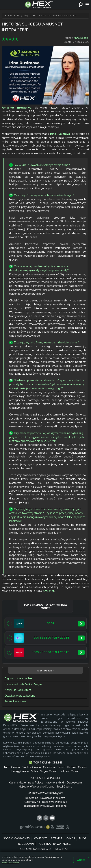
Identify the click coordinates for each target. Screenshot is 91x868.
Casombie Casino (54, 766)
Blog (83, 838)
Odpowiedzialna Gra (36, 848)
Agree (81, 860)
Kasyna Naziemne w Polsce (26, 782)
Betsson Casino (70, 770)
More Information (11, 863)
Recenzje (62, 848)
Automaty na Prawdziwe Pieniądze (45, 801)
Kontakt (40, 838)
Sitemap (57, 838)
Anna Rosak (81, 37)
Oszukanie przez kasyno (20, 695)
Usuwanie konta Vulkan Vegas (23, 683)
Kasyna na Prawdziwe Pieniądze (45, 797)
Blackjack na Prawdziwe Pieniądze (45, 805)
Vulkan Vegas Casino (44, 770)
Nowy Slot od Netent (18, 689)
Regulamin (26, 843)
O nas (71, 838)
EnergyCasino (20, 770)
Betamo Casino (77, 766)
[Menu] (87, 5)
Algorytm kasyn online (18, 677)
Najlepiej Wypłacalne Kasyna (37, 786)
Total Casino (64, 786)
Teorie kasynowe (15, 700)
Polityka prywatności (54, 843)
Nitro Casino (12, 766)
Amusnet (48, 590)
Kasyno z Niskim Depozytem (64, 782)
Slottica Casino (31, 766)
